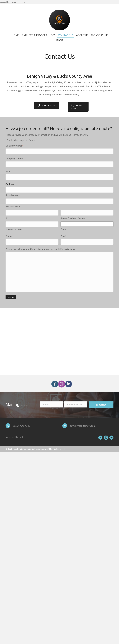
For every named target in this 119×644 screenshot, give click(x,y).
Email (64, 235)
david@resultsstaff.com (83, 424)
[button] (54, 382)
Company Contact (16, 158)
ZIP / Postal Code (14, 228)
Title (9, 171)
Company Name (14, 146)
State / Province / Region (73, 217)
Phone (9, 235)
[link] (15, 35)
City (8, 217)
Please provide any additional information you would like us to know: (41, 247)
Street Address (13, 194)
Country (65, 228)
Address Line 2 (13, 205)
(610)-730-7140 (22, 424)
